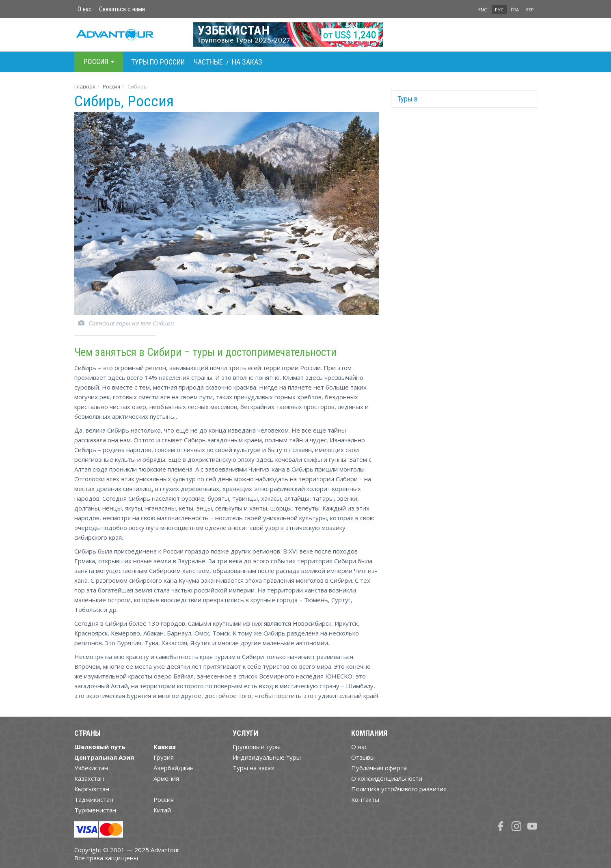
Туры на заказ (253, 768)
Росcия (111, 86)
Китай (162, 810)
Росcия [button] (99, 61)
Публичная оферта (379, 768)
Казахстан (89, 778)
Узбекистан (91, 768)
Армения (166, 778)
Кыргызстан (92, 789)
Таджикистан (94, 799)
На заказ (247, 62)
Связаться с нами (122, 9)
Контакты (365, 799)
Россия (164, 799)
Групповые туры (257, 747)
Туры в (408, 99)
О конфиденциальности (387, 778)
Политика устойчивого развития (399, 789)
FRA (515, 10)
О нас (85, 9)
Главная (85, 86)
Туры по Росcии (158, 62)
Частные (208, 62)
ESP (530, 10)
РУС (499, 10)
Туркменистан (95, 810)
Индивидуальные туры (267, 757)
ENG (483, 10)
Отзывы (363, 757)
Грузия (164, 757)
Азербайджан (174, 768)
